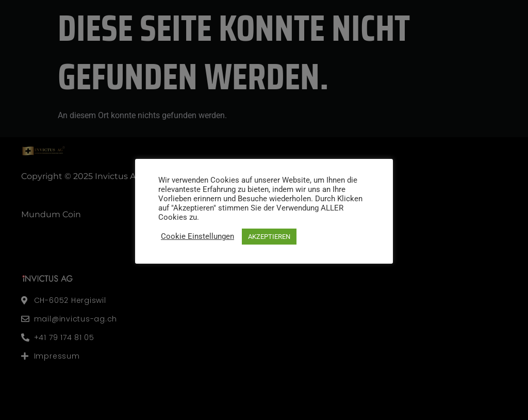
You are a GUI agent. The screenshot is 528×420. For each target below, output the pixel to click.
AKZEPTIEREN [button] (269, 237)
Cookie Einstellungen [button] (197, 236)
